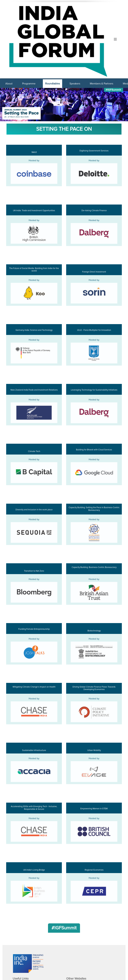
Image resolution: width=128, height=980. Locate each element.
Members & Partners (101, 84)
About (9, 84)
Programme (29, 84)
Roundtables (52, 84)
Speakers (75, 84)
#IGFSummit (64, 928)
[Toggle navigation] (115, 39)
